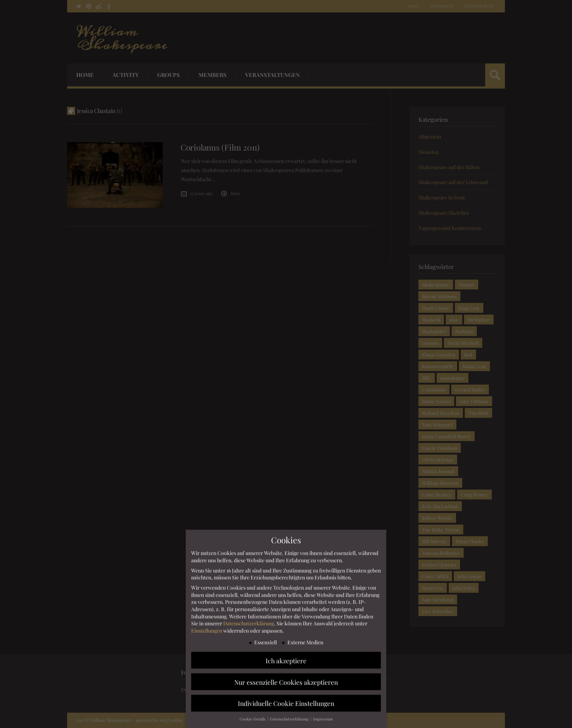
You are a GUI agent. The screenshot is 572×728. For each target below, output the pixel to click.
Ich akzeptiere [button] (286, 663)
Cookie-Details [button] (253, 722)
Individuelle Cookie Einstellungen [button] (286, 706)
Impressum (323, 722)
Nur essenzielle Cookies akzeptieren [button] (286, 684)
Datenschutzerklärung (249, 626)
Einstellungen (207, 633)
